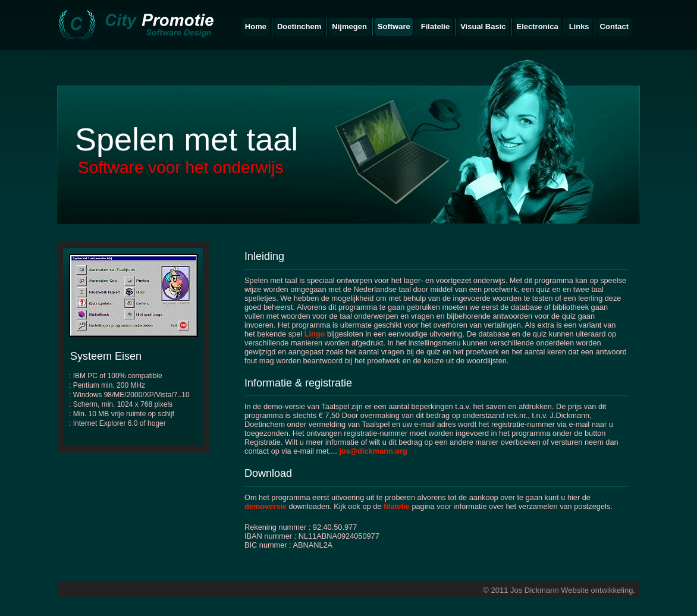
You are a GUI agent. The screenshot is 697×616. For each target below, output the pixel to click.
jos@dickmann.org (373, 451)
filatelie (397, 506)
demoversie (266, 506)
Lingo (315, 334)
